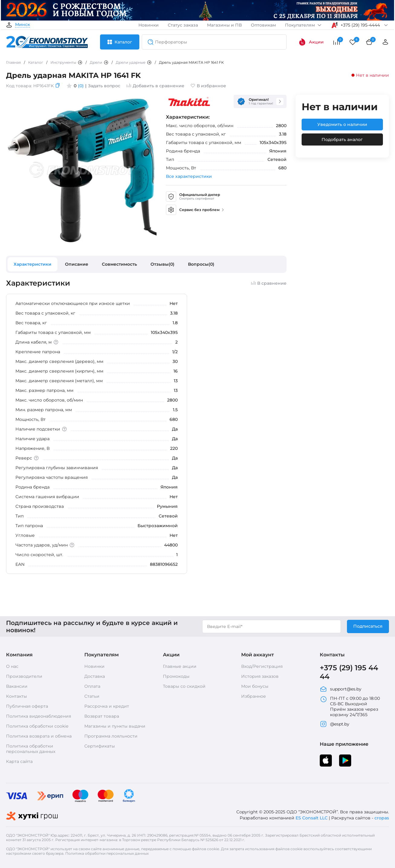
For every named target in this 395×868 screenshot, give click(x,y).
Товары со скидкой (184, 686)
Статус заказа (183, 25)
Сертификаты (100, 746)
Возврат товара (102, 716)
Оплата (92, 686)
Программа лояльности (111, 736)
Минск (23, 25)
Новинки (149, 25)
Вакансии (17, 686)
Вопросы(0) (201, 264)
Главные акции (180, 666)
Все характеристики (189, 176)
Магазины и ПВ (224, 25)
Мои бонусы (255, 686)
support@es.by (341, 689)
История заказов (260, 676)
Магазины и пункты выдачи (115, 726)
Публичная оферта (27, 706)
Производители (24, 676)
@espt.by (335, 724)
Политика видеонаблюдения (39, 716)
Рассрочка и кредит (107, 706)
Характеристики (32, 264)
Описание (77, 264)
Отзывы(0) (162, 264)
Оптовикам (263, 25)
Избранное (254, 696)
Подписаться (368, 626)
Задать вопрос (104, 86)
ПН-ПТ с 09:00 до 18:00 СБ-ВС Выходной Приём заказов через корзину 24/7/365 (350, 706)
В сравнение (269, 283)
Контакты (16, 696)
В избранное (208, 86)
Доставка (95, 676)
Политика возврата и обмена (39, 736)
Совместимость (119, 264)
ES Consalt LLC (312, 818)
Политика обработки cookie (37, 726)
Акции (311, 42)
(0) (81, 86)
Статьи (92, 696)
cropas (382, 818)
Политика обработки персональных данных (31, 749)
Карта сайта (19, 761)
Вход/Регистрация (262, 666)
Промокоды (176, 676)
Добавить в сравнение (155, 86)
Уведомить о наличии (342, 124)
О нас (12, 666)
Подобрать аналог (342, 139)
